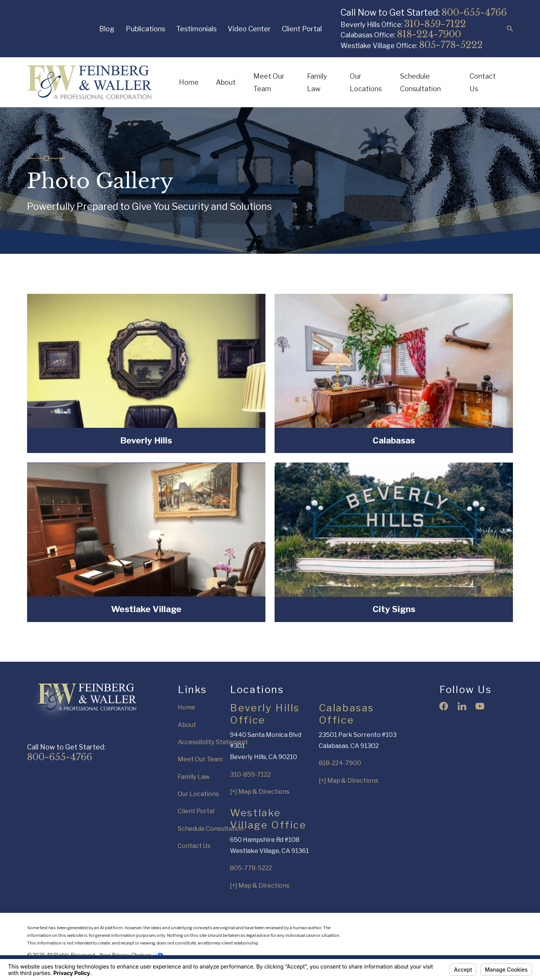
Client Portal (302, 29)
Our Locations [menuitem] (366, 82)
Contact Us (194, 846)
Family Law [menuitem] (317, 82)
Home (186, 707)
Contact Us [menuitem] (483, 82)
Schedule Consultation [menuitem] (420, 82)
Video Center (249, 29)
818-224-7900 (429, 34)
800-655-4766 (474, 12)
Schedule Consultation (211, 828)
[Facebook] (444, 706)
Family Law (194, 777)
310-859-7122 (435, 24)
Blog (107, 29)
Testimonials (196, 29)
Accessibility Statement (213, 742)
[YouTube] (480, 706)
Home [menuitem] (189, 82)
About (187, 725)
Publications (145, 29)
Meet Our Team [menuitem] (269, 82)
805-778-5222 (451, 45)
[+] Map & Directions (260, 791)
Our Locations (198, 794)
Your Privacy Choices (131, 955)
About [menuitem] (226, 82)
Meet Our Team (200, 759)
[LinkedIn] (462, 706)
